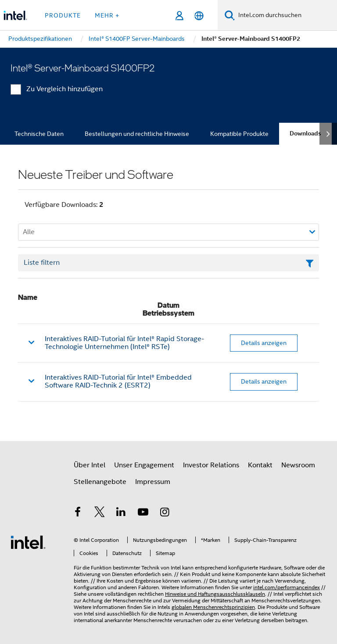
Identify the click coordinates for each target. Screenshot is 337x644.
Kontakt (260, 465)
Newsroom (298, 465)
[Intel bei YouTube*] (143, 513)
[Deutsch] (199, 16)
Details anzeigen (264, 343)
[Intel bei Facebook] (78, 513)
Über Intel (90, 465)
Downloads (305, 133)
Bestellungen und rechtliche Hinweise (137, 134)
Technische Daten (39, 134)
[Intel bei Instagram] (165, 513)
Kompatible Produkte (239, 134)
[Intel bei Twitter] (100, 513)
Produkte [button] (63, 15)
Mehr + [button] (107, 15)
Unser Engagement (144, 465)
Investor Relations (211, 465)
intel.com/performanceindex (287, 587)
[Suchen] (230, 15)
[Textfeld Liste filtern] (168, 263)
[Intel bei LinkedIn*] (121, 513)
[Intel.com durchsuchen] (286, 15)
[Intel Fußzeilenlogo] (28, 542)
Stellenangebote (100, 482)
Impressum (153, 482)
